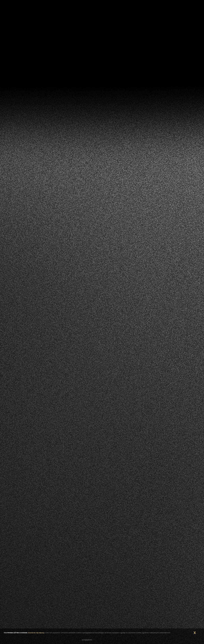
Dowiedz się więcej (36, 633)
